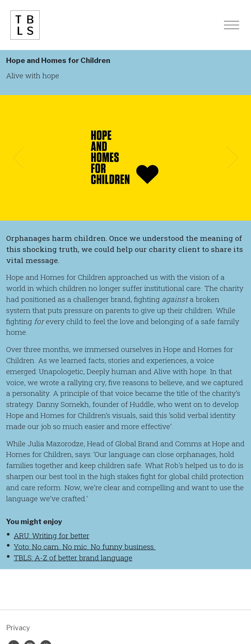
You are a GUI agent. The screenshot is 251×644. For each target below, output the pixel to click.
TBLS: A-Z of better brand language (73, 558)
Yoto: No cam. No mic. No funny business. (85, 546)
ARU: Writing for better (51, 535)
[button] (19, 158)
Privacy (18, 628)
